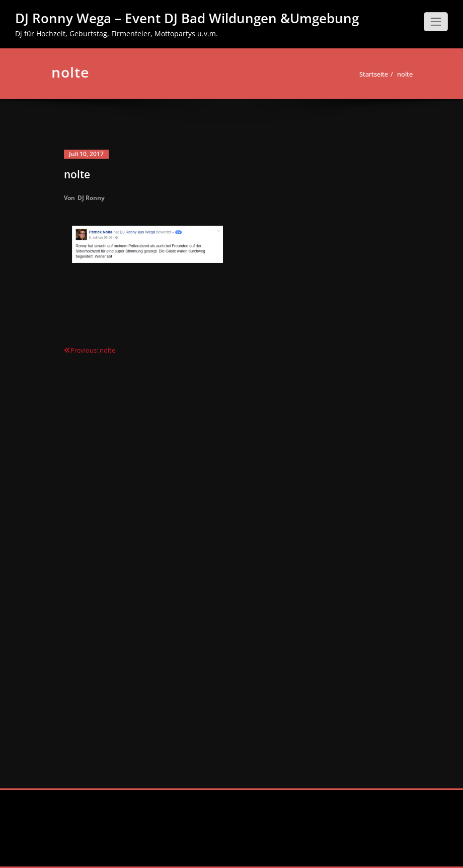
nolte (401, 74)
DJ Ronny (91, 198)
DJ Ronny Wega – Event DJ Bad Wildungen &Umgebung (187, 18)
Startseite (370, 74)
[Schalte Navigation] (436, 22)
